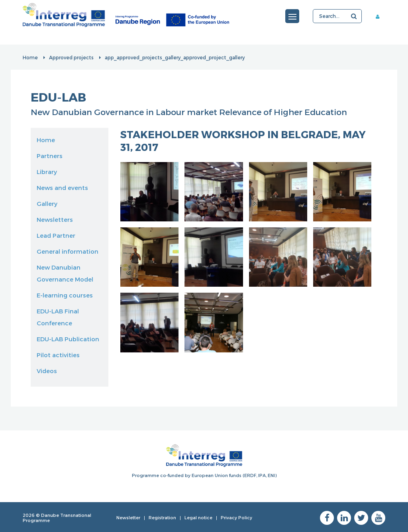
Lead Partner (56, 235)
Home (30, 57)
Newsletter (128, 517)
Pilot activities (58, 355)
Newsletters (55, 219)
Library (47, 172)
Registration (162, 517)
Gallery (47, 203)
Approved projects (71, 57)
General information (68, 251)
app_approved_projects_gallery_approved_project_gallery (175, 57)
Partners (50, 156)
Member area (381, 16)
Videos (47, 371)
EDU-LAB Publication (68, 339)
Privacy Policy (236, 517)
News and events (62, 188)
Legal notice (198, 517)
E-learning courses (65, 295)
